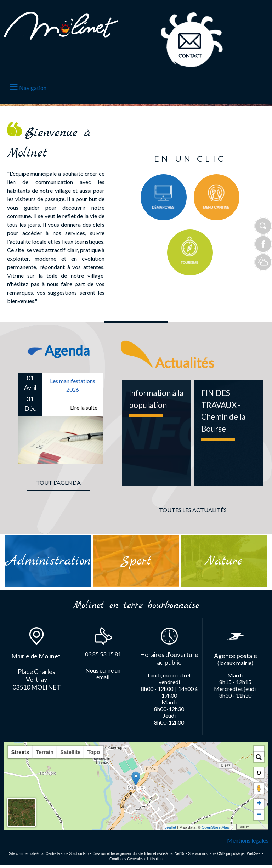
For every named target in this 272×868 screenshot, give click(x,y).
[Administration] (48, 561)
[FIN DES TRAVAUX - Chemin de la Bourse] (229, 433)
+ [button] (259, 804)
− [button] (259, 815)
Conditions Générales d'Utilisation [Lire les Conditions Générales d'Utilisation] (136, 859)
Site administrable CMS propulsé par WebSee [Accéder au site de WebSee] (224, 854)
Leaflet (170, 827)
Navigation (33, 88)
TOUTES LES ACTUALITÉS (193, 510)
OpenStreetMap (215, 827)
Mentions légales (248, 840)
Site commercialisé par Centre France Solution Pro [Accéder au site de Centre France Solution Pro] (49, 854)
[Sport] (136, 561)
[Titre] (164, 197)
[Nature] (224, 561)
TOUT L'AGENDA (58, 483)
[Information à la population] (157, 433)
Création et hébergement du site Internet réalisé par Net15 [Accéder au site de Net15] (138, 854)
